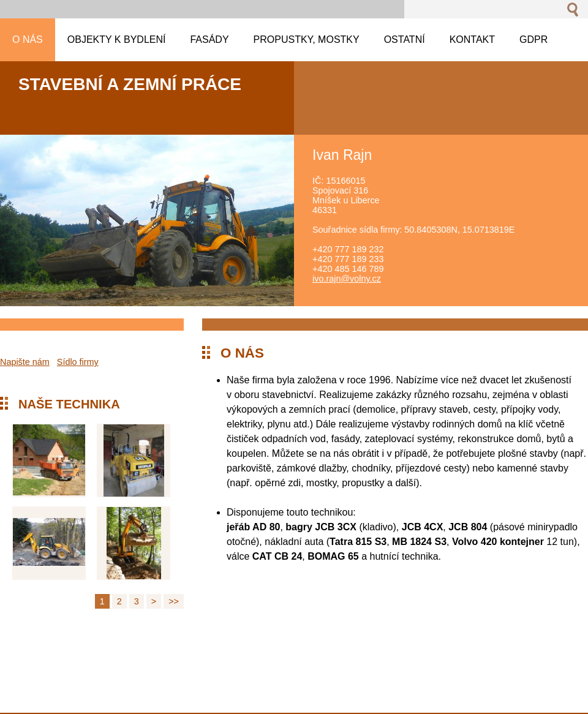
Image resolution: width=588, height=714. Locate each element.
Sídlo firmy (78, 362)
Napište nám (25, 362)
